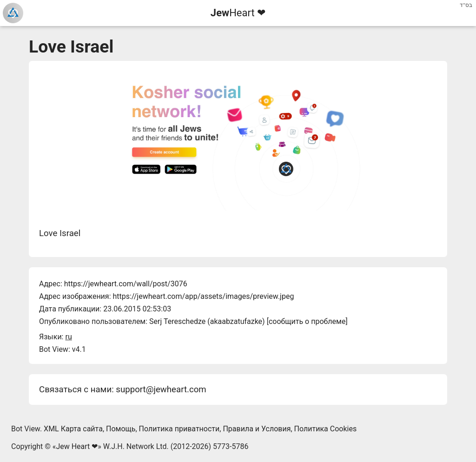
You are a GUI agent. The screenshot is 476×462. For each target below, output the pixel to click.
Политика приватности (179, 429)
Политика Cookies (326, 429)
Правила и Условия (257, 429)
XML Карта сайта (73, 429)
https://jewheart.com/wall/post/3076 (126, 284)
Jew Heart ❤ (77, 446)
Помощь (121, 429)
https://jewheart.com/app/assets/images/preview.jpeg (203, 296)
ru (68, 337)
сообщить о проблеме (307, 321)
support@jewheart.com (161, 389)
